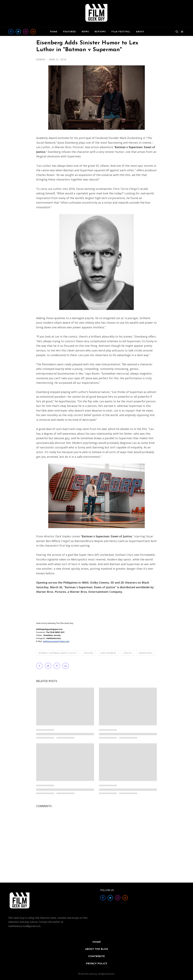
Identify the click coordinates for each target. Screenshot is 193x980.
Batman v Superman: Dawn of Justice (58, 653)
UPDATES (128, 653)
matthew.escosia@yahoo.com (56, 641)
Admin (41, 60)
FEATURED (89, 653)
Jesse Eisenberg (108, 653)
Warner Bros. (146, 653)
